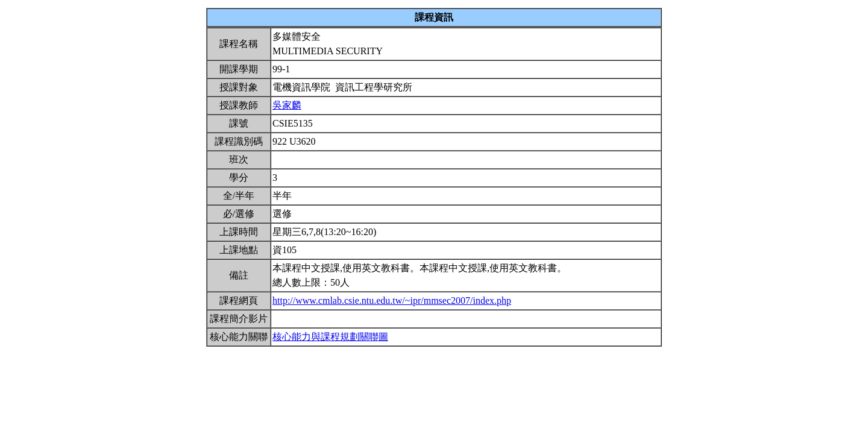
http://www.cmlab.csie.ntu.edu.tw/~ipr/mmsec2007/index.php (392, 300)
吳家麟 (287, 105)
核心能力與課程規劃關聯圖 (330, 337)
